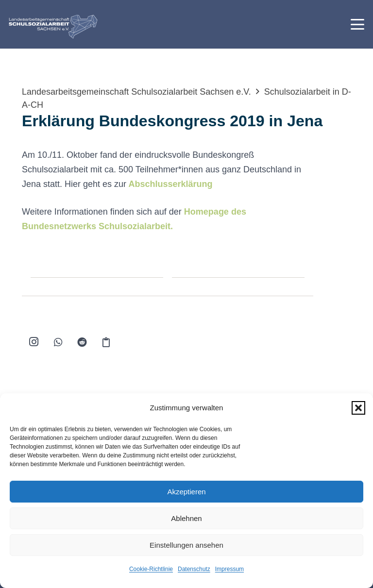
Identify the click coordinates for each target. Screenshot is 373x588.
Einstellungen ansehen (186, 545)
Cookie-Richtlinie (151, 569)
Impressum (229, 569)
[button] (358, 408)
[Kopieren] (106, 342)
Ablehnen (186, 518)
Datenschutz (194, 569)
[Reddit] (82, 342)
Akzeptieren (186, 492)
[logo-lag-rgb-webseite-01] (53, 27)
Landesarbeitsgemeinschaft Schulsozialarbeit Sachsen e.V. (136, 92)
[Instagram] (34, 342)
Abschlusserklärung (170, 184)
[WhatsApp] (58, 342)
